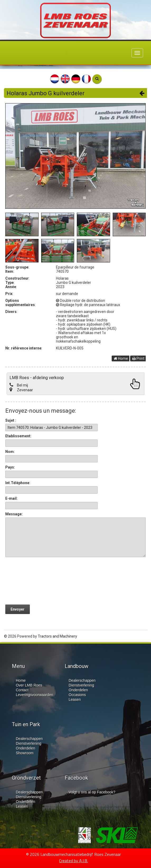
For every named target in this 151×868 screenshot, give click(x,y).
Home (121, 358)
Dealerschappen (82, 680)
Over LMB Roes (29, 685)
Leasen (75, 699)
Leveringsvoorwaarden (35, 695)
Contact (22, 690)
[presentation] (45, 581)
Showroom (25, 753)
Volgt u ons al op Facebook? (92, 792)
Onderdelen (78, 690)
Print (138, 358)
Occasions (77, 695)
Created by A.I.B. (74, 861)
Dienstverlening (81, 685)
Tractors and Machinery (57, 636)
